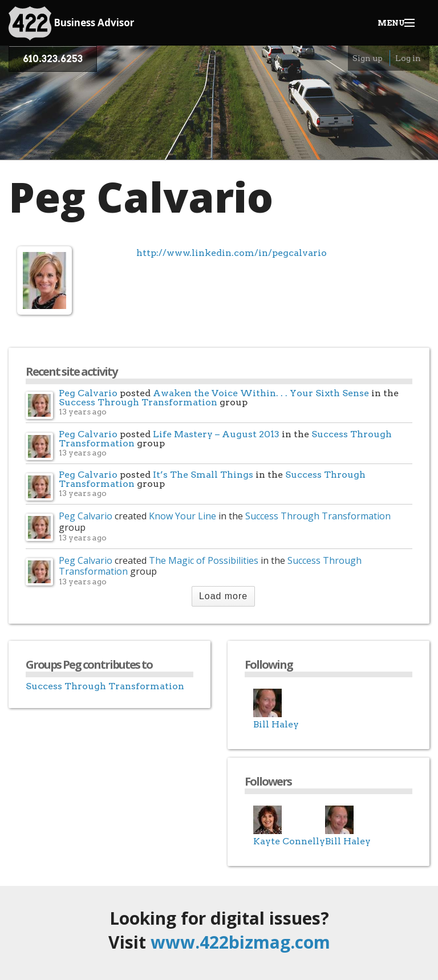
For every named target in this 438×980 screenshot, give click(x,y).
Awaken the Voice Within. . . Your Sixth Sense (261, 393)
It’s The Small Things (203, 475)
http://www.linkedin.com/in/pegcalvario (232, 253)
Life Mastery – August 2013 (216, 434)
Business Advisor (71, 23)
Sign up (368, 58)
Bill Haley (276, 724)
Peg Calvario (88, 393)
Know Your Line (182, 516)
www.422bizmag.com (240, 942)
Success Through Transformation (138, 402)
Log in (408, 58)
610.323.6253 (53, 59)
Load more (223, 596)
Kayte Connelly (289, 841)
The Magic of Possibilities (204, 560)
